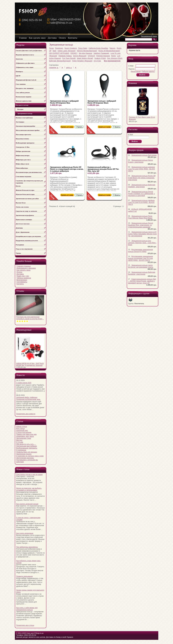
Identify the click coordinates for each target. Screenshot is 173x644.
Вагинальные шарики (24, 97)
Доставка (20, 274)
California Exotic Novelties (98, 48)
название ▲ (54, 68)
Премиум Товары (65, 56)
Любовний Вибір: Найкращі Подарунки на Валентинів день (28, 398)
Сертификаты (22, 282)
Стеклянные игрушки (24, 176)
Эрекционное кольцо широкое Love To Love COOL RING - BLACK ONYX (142, 169)
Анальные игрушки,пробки (25, 126)
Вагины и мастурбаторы (24, 118)
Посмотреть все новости (26, 414)
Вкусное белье (21, 203)
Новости (21, 375)
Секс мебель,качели (23, 92)
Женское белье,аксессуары (25, 190)
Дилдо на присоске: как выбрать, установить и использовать (29, 489)
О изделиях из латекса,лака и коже (30, 456)
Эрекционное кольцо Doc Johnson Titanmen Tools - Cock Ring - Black (142, 243)
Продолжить (143, 75)
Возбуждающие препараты (25, 143)
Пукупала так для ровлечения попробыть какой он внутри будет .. (30, 318)
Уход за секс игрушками (24, 249)
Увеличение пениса (24, 454)
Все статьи (20, 429)
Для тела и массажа (23, 224)
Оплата (19, 272)
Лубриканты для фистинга (25, 63)
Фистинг (19, 440)
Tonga (51, 48)
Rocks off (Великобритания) (109, 51)
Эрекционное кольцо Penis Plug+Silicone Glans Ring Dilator (140, 217)
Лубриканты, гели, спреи (25, 67)
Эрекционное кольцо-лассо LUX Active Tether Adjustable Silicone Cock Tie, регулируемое (142, 234)
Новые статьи (22, 427)
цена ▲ (69, 68)
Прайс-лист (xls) (23, 276)
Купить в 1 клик (67, 127)
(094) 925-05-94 (32, 20)
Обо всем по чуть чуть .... (26, 444)
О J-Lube (20, 442)
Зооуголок (19, 59)
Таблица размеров (24, 278)
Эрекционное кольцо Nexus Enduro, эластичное (141, 161)
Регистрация (136, 71)
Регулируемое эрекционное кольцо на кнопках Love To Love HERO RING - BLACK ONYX (141, 258)
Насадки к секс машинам (25, 88)
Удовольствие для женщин (27, 452)
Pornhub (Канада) (103, 56)
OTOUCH (91, 56)
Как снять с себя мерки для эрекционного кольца (27, 609)
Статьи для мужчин (24, 432)
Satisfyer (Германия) (101, 53)
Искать (155, 39)
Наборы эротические (23, 151)
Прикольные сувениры (24, 220)
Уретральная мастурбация (27, 446)
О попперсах (21, 450)
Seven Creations (71, 48)
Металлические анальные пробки (28, 130)
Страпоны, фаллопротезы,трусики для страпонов (29, 182)
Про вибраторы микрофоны (27, 547)
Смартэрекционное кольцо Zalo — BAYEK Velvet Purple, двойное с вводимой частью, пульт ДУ (142, 281)
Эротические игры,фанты (25, 215)
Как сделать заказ (24, 270)
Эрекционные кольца (24, 113)
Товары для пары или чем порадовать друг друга (26, 435)
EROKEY (74, 53)
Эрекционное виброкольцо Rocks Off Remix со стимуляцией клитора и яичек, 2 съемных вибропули (67, 169)
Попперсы (19, 71)
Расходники (20, 245)
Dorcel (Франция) (80, 56)
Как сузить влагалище (25, 533)
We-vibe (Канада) (86, 53)
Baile (55, 51)
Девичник (19, 228)
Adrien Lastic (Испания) (67, 51)
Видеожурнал (22, 280)
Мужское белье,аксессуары (25, 194)
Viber (66, 19)
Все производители (112, 61)
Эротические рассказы (25, 458)
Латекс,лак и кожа (22, 207)
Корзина (132, 45)
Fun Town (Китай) (69, 58)
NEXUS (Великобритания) (87, 51)
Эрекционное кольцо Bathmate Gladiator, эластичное (142, 186)
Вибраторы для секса (23, 160)
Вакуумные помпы (22, 139)
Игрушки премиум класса (25, 55)
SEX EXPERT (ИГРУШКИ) (59, 53)
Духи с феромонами (23, 232)
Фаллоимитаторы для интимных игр (29, 172)
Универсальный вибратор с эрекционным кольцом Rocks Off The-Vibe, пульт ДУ (103, 169)
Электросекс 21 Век (23, 147)
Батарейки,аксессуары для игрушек (28, 236)
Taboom (112, 48)
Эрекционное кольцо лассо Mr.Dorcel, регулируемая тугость (141, 266)
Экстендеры (20, 122)
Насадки (20, 109)
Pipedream (59, 48)
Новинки (133, 83)
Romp (113, 56)
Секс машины (21, 84)
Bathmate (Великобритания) (60, 61)
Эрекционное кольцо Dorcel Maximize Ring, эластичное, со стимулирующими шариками (141, 225)
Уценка (18, 253)
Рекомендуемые (24, 330)
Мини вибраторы (22, 168)
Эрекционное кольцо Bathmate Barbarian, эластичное (142, 273)
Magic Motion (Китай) (85, 58)
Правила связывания (25, 576)
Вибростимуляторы (23, 155)
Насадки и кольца (22, 105)
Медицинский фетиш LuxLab (26, 80)
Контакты (20, 284)
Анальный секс (22, 430)
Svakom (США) (100, 58)
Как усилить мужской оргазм (27, 504)
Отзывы (20, 291)
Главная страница (24, 266)
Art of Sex (97, 61)
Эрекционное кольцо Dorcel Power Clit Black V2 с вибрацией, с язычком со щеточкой (142, 194)
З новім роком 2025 (24, 383)
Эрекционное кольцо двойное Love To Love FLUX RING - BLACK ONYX (141, 202)
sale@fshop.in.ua (61, 23)
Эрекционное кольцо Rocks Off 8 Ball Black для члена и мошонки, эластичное (142, 178)
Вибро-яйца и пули (22, 164)
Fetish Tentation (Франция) (82, 61)
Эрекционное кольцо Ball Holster (144, 155)
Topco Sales (83, 48)
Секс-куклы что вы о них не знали (29, 475)
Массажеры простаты (23, 134)
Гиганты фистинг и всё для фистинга (29, 51)
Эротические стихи (24, 438)
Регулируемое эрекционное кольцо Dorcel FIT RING (141, 251)
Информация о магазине (26, 268)
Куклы (18, 186)
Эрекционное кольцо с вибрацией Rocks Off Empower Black (102, 102)
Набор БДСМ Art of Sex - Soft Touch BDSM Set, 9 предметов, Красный (30, 364)
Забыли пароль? (149, 71)
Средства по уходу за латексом (26, 211)
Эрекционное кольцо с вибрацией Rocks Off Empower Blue (64, 102)
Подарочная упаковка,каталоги (27, 241)
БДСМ (18, 76)
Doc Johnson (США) (115, 58)
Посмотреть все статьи (25, 625)
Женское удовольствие (24, 101)
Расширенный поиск (149, 36)
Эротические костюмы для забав (27, 199)
